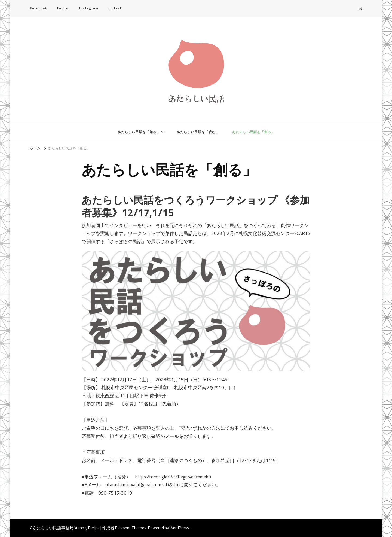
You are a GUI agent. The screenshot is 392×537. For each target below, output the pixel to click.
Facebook (39, 8)
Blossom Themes (131, 528)
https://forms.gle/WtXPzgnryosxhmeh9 (173, 477)
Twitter (63, 8)
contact (115, 8)
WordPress (179, 528)
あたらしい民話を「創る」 (253, 132)
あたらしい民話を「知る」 (139, 132)
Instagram (89, 8)
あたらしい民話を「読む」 (198, 132)
